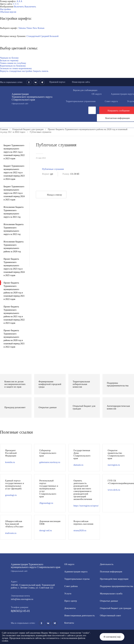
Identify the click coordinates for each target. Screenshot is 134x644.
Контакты (69, 623)
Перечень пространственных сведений (83, 150)
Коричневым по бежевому (13, 66)
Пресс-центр (6, 132)
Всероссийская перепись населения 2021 (106, 148)
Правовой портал (57, 82)
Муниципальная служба (73, 140)
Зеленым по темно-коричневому (16, 68)
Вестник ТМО (68, 148)
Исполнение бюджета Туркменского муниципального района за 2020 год (14, 247)
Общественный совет (58, 142)
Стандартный (33, 36)
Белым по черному (9, 60)
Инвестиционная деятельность (85, 132)
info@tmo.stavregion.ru (22, 599)
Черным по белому (9, 58)
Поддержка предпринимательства (116, 586)
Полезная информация (80, 137)
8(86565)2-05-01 (20, 611)
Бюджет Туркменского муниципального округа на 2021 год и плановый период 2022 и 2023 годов (14, 152)
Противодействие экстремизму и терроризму (28, 148)
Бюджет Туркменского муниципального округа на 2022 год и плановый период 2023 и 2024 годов (14, 173)
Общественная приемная (18, 134)
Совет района (71, 586)
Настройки (5, 9)
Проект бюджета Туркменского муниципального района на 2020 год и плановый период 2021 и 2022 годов (14, 291)
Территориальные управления (81, 101)
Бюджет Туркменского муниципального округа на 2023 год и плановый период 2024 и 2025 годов (14, 193)
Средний (45, 36)
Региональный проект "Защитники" (56, 153)
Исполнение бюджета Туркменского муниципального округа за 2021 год (14, 212)
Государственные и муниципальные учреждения (29, 150)
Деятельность (30, 132)
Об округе (97, 94)
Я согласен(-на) (112, 637)
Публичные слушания (53, 169)
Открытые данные (104, 140)
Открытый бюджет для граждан (116, 608)
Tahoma (22, 28)
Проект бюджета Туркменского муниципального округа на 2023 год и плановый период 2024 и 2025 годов (14, 267)
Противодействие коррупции (55, 134)
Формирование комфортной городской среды (28, 140)
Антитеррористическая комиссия (92, 145)
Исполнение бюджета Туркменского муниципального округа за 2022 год (14, 229)
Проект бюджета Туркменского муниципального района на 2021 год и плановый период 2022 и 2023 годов (14, 315)
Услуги (68, 594)
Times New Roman (35, 28)
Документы (53, 132)
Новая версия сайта (81, 82)
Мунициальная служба (111, 594)
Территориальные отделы (77, 579)
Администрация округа (76, 572)
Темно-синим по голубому (13, 63)
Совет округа (111, 101)
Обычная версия (8, 12)
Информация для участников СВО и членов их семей (32, 137)
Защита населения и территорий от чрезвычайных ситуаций (35, 145)
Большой (54, 36)
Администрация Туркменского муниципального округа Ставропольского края (33, 99)
